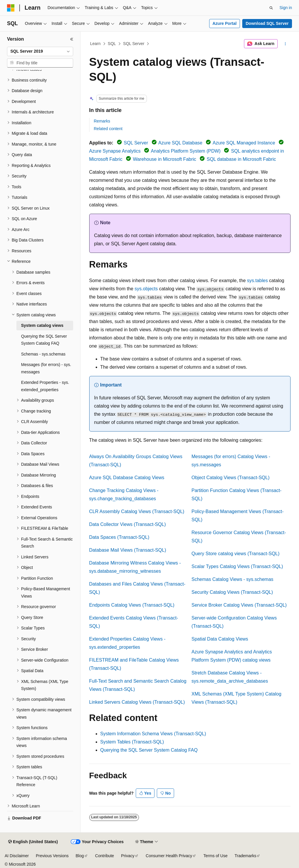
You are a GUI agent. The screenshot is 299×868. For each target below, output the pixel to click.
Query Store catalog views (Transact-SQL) (236, 554)
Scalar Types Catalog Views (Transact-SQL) (237, 566)
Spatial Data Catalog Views (220, 639)
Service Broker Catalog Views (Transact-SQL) (239, 605)
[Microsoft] (11, 8)
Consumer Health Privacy (169, 856)
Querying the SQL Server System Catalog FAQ (149, 750)
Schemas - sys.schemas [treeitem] (43, 354)
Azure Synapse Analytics (115, 151)
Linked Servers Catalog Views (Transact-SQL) (137, 702)
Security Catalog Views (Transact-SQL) (232, 592)
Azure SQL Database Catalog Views (127, 478)
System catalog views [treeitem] (42, 325)
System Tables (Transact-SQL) (132, 742)
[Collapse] (72, 39)
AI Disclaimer (17, 856)
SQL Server (134, 44)
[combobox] (40, 51)
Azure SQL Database (180, 143)
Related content (108, 129)
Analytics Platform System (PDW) (186, 151)
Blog (80, 856)
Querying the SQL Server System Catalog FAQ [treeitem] (44, 340)
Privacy (128, 856)
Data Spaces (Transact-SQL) (119, 537)
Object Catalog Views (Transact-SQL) (231, 478)
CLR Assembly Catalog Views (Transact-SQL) (137, 511)
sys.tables (257, 281)
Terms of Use (215, 856)
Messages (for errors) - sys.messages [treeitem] (46, 368)
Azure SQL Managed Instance (244, 143)
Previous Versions (52, 856)
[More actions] (285, 44)
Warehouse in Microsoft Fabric (164, 159)
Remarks (102, 121)
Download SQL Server (267, 23)
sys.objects (146, 289)
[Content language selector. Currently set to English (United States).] (33, 842)
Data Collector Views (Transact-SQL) (128, 524)
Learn (95, 44)
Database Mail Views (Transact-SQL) (128, 550)
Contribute (105, 856)
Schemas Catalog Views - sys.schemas (233, 579)
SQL (112, 44)
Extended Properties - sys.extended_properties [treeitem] (45, 386)
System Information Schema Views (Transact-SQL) (153, 734)
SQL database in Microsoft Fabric (241, 159)
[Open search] (271, 8)
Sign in (286, 8)
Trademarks (245, 856)
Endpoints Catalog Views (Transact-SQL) (132, 605)
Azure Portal (224, 23)
